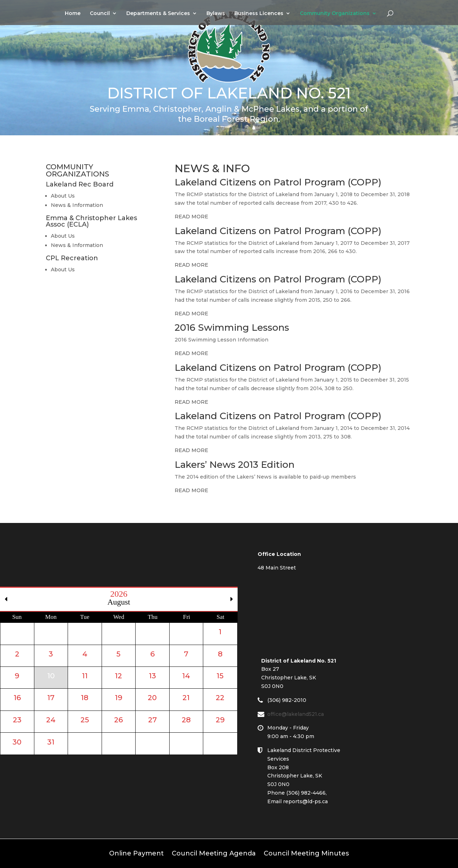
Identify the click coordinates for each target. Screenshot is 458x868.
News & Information (77, 205)
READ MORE (191, 217)
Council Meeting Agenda (214, 853)
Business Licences (259, 14)
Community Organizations (335, 14)
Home (73, 14)
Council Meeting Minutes (306, 853)
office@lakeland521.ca (299, 714)
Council (100, 14)
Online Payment (137, 853)
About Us (63, 196)
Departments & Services (158, 14)
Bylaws (216, 14)
